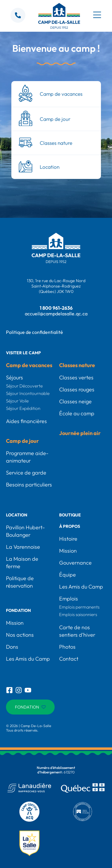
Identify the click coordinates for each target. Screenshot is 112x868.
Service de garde (26, 473)
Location (17, 515)
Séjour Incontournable (28, 393)
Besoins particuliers (29, 485)
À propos (70, 526)
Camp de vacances (29, 365)
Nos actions (20, 635)
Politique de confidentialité (34, 332)
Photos (67, 647)
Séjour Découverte (24, 386)
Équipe (67, 575)
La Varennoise (23, 547)
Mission (15, 623)
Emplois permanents (79, 607)
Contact (69, 659)
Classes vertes (76, 377)
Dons (12, 647)
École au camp (77, 413)
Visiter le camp (23, 353)
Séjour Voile (17, 401)
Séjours (14, 377)
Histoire (68, 539)
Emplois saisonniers (78, 614)
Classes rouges (77, 389)
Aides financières (26, 421)
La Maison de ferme (22, 563)
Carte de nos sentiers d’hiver (77, 631)
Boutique (70, 515)
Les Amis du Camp (28, 659)
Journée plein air (80, 433)
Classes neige (75, 401)
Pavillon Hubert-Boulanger (25, 531)
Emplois (69, 599)
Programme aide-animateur (27, 457)
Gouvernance (75, 563)
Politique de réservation (20, 582)
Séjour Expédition (23, 408)
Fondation (18, 610)
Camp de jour (22, 441)
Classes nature (77, 365)
